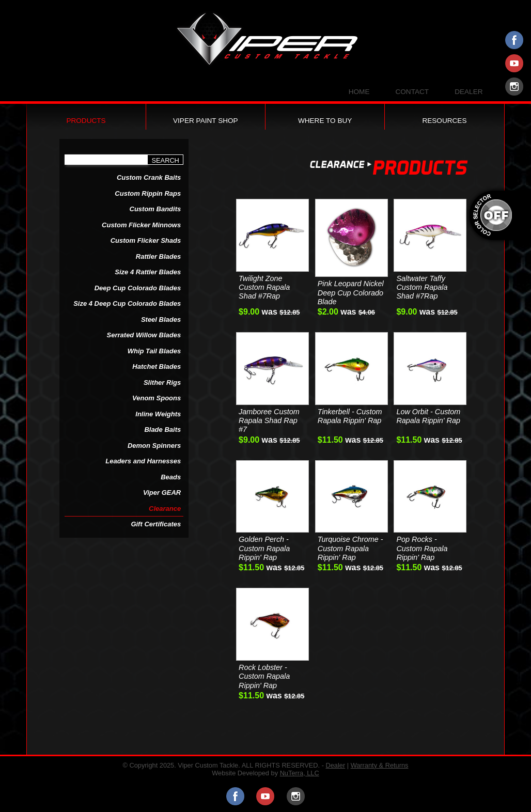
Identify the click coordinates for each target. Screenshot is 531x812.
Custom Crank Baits (149, 177)
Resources (444, 121)
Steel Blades (161, 319)
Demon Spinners (154, 446)
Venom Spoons (157, 398)
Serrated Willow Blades (144, 335)
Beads (171, 477)
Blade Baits (162, 430)
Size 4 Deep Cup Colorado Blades (127, 303)
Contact (412, 92)
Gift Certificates (156, 524)
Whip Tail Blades (154, 351)
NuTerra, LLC (300, 773)
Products (86, 121)
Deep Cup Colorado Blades (138, 288)
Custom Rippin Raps (148, 193)
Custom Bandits (155, 209)
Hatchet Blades (157, 366)
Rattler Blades (158, 256)
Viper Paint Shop (206, 121)
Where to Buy (325, 121)
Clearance (165, 509)
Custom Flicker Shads (146, 240)
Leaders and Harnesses (143, 461)
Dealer (468, 92)
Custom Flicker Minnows (141, 225)
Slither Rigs (162, 382)
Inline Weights (158, 414)
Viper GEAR (162, 493)
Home (359, 92)
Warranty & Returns (380, 765)
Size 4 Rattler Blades (148, 272)
